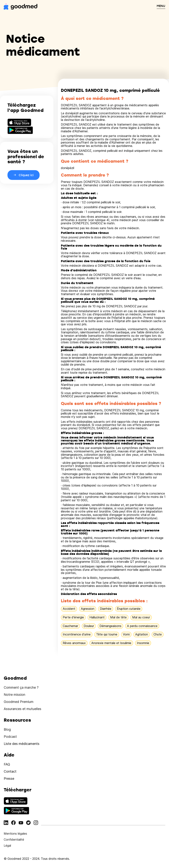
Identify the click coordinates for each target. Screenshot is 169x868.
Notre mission (14, 695)
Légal (7, 846)
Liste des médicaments (22, 744)
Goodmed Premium (19, 702)
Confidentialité (14, 840)
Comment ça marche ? (21, 687)
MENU (161, 6)
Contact (10, 771)
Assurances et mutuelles (23, 709)
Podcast (10, 737)
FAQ (7, 764)
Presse (9, 779)
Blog (7, 729)
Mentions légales (15, 834)
